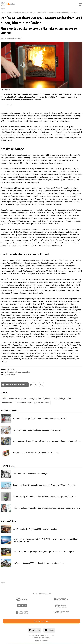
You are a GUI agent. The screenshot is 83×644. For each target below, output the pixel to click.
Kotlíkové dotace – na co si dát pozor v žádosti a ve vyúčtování (37, 430)
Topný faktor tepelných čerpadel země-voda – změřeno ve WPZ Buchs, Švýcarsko (44, 485)
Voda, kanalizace (8, 403)
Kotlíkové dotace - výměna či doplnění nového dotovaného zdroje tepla (40, 419)
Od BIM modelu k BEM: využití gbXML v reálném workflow (35, 529)
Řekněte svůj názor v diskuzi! (16, 385)
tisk (31, 385)
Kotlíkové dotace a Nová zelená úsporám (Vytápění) (21, 399)
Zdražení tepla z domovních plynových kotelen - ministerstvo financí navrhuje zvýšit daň (47, 441)
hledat (41, 385)
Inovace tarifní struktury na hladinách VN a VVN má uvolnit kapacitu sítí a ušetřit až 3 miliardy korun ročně (46, 540)
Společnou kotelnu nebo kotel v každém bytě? (31, 474)
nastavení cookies (41, 641)
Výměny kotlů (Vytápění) (62, 399)
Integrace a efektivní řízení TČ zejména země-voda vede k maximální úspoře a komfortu (47, 508)
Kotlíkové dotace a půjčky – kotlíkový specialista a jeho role (36, 453)
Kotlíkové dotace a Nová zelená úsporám (23, 13)
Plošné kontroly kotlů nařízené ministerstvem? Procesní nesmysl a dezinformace (44, 496)
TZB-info (3, 13)
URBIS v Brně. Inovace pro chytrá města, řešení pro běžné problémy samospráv (43, 552)
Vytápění (8, 13)
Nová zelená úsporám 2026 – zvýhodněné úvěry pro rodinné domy (38, 563)
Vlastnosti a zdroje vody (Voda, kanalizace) (33, 403)
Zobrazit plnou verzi (41, 621)
